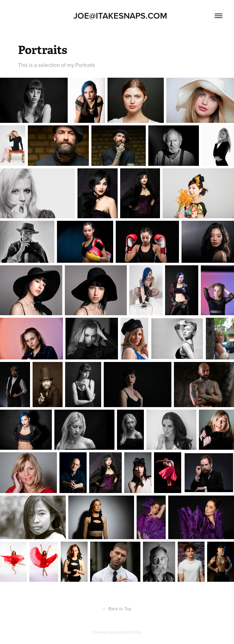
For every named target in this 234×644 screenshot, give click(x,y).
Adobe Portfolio (128, 632)
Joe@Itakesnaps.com (117, 16)
